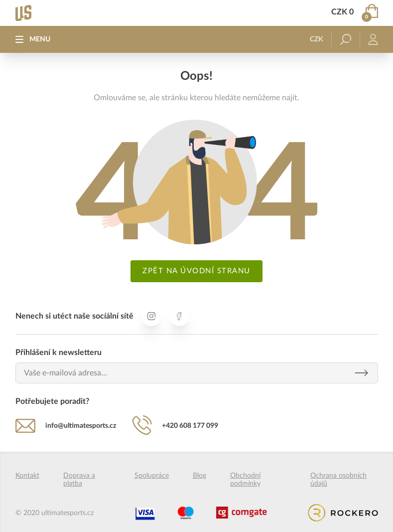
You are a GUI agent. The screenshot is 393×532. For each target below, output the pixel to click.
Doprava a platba (79, 480)
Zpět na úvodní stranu (196, 271)
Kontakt (27, 476)
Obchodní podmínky (245, 480)
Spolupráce (152, 476)
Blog (199, 476)
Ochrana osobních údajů (338, 480)
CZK (317, 39)
